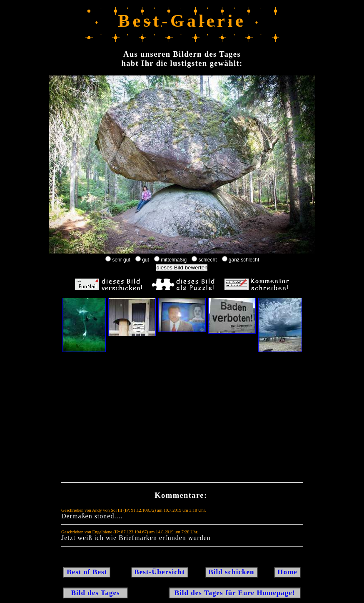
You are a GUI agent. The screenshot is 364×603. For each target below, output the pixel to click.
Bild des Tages (96, 593)
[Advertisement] (182, 419)
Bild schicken (231, 572)
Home (287, 572)
